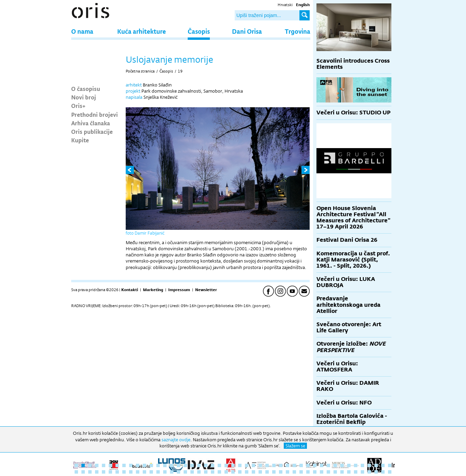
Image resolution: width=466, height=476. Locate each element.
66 (199, 472)
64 (185, 472)
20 (206, 465)
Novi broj (84, 97)
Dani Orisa (247, 31)
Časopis (199, 31)
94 (390, 472)
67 (206, 472)
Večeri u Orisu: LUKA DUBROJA (346, 282)
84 (322, 472)
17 (185, 465)
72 (240, 472)
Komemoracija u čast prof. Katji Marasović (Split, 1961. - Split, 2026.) (353, 260)
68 (213, 472)
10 (138, 465)
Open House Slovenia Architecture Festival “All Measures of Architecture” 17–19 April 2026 (353, 218)
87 (342, 472)
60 (158, 472)
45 (376, 465)
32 (288, 465)
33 (294, 465)
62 (172, 472)
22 (219, 465)
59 (151, 472)
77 (274, 472)
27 (253, 465)
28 (260, 465)
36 (315, 465)
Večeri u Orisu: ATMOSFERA (337, 367)
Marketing (153, 290)
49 (83, 472)
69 (219, 472)
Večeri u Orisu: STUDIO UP (353, 113)
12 (151, 465)
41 (349, 465)
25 (240, 465)
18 (192, 465)
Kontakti (130, 290)
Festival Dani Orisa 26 (347, 240)
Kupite (80, 140)
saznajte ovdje (176, 440)
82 (308, 472)
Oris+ (78, 106)
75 (260, 472)
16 (178, 465)
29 (267, 465)
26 (247, 465)
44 (369, 465)
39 (335, 465)
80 (294, 472)
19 (180, 71)
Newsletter (206, 290)
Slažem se (295, 446)
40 (342, 465)
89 (356, 472)
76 (267, 472)
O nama (82, 31)
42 (356, 465)
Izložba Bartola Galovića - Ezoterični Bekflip (352, 419)
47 (390, 465)
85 (328, 472)
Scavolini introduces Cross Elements (353, 64)
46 (383, 465)
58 (144, 472)
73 (247, 472)
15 (172, 465)
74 (253, 472)
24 (233, 465)
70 (226, 472)
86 (335, 472)
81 (301, 472)
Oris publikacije (92, 131)
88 (349, 472)
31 (281, 465)
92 (376, 472)
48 (76, 472)
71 (233, 472)
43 (362, 465)
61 (165, 472)
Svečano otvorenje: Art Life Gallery (349, 327)
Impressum (179, 290)
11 (144, 465)
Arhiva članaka (91, 123)
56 (131, 472)
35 (308, 465)
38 (328, 465)
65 (192, 472)
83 (315, 472)
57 (138, 472)
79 (288, 472)
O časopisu (86, 89)
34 (301, 465)
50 (90, 472)
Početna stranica (140, 71)
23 (226, 465)
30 (274, 465)
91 (369, 472)
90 (362, 472)
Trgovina (298, 31)
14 (165, 465)
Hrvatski (285, 5)
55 (124, 472)
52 (104, 472)
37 (322, 465)
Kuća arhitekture (142, 31)
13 (158, 465)
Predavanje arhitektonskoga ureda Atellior (348, 305)
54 (117, 472)
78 (281, 472)
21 (213, 465)
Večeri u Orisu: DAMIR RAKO (348, 386)
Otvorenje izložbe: (351, 347)
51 (97, 472)
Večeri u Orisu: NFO (344, 403)
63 (178, 472)
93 (383, 472)
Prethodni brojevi (95, 114)
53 (110, 472)
